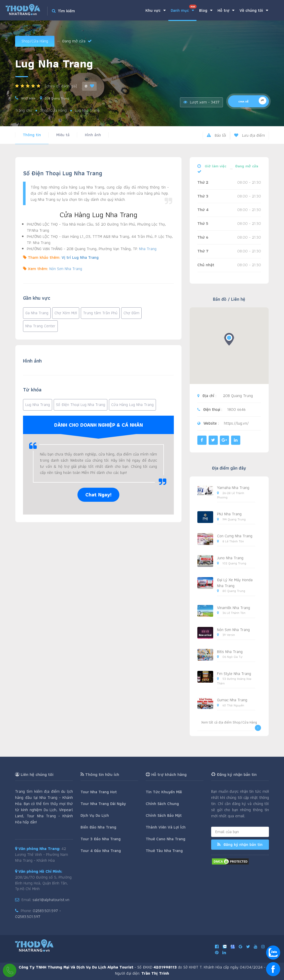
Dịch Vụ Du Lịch (95, 815)
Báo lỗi (216, 135)
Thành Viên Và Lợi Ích (166, 827)
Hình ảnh (93, 135)
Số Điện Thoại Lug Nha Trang (81, 405)
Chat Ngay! (98, 495)
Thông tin (32, 135)
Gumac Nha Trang (232, 700)
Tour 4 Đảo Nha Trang (101, 851)
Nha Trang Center (40, 326)
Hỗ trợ (226, 10)
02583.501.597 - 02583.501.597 (38, 914)
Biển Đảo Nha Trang (98, 827)
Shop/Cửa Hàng (35, 41)
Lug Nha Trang (38, 405)
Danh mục (184, 9)
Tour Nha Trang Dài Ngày (103, 804)
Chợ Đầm (131, 313)
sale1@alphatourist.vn (51, 900)
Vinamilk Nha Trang (234, 608)
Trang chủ (24, 110)
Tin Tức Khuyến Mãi (164, 792)
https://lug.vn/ (236, 423)
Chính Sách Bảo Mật (164, 815)
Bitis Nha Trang (230, 652)
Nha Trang (148, 249)
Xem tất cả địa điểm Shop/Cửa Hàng (231, 725)
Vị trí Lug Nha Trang (80, 257)
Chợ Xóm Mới (66, 313)
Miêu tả (63, 135)
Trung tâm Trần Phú (100, 313)
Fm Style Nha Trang (234, 674)
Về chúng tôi (254, 10)
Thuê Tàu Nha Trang (164, 851)
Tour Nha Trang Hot (99, 792)
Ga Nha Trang (37, 313)
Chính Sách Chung (162, 804)
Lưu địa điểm (249, 135)
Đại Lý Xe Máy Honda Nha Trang (235, 583)
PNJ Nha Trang (229, 514)
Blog (206, 10)
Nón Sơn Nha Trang (66, 269)
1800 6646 (28, 98)
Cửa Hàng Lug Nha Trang (132, 405)
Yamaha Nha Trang (233, 488)
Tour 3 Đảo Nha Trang (101, 839)
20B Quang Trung (57, 98)
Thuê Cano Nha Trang (166, 839)
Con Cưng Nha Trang (235, 536)
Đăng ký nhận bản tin (240, 844)
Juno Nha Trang (230, 558)
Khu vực (156, 10)
